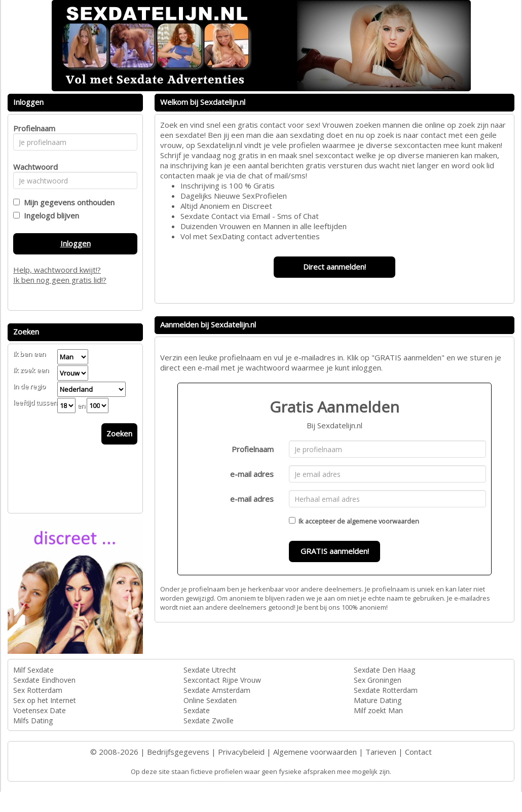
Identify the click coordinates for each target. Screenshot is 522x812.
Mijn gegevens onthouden (67, 202)
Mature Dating (378, 700)
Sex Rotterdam (38, 690)
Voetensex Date (40, 710)
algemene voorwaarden (383, 521)
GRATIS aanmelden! (335, 551)
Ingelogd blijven (49, 215)
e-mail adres (252, 474)
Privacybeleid (241, 752)
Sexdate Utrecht (210, 670)
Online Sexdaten (210, 700)
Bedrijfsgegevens (178, 752)
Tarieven (381, 752)
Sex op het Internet (45, 700)
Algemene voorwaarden (315, 752)
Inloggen (76, 243)
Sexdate (197, 710)
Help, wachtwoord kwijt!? (57, 270)
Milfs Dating (33, 721)
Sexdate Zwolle (209, 721)
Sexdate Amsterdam (217, 690)
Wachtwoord (33, 167)
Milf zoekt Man (378, 710)
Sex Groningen (378, 680)
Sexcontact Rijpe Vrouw (222, 680)
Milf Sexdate (33, 670)
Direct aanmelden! (334, 267)
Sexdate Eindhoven (44, 680)
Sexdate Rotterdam (386, 690)
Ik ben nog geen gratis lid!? (60, 280)
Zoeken (119, 433)
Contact (418, 752)
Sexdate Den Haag (384, 670)
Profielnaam (253, 449)
